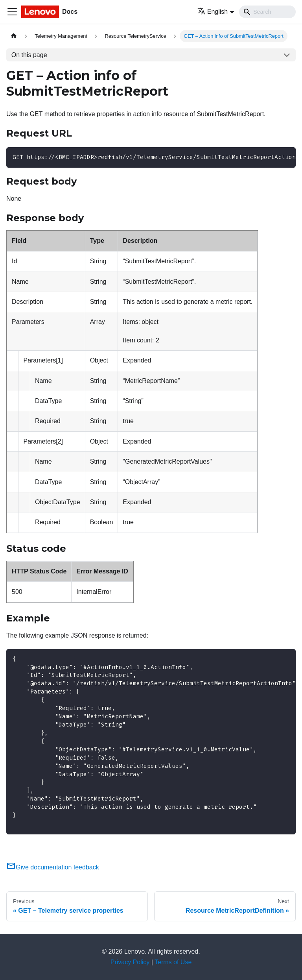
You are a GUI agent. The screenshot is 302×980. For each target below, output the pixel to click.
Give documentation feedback (53, 867)
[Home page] (14, 36)
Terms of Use (173, 962)
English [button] (213, 12)
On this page (29, 55)
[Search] (267, 12)
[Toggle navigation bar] (12, 12)
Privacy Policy (130, 962)
